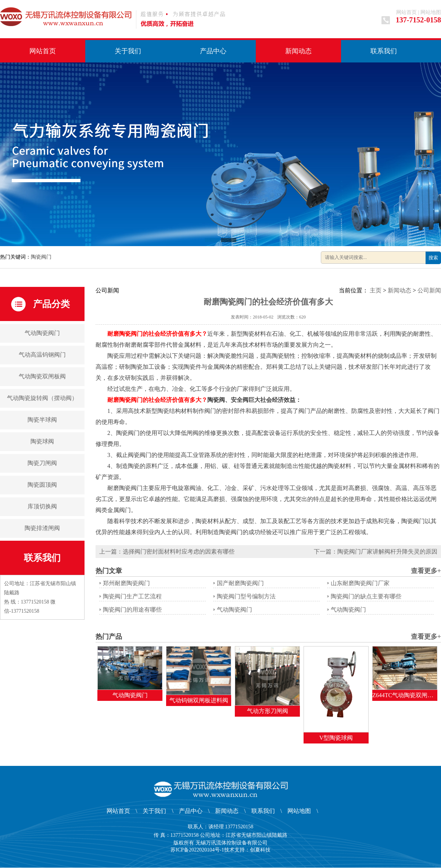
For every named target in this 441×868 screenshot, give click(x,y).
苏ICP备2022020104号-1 (197, 850)
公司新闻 (429, 290)
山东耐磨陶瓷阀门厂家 (360, 583)
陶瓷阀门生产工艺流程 (132, 596)
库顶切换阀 (42, 506)
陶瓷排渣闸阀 (42, 528)
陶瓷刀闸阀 (42, 463)
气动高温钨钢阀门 (42, 355)
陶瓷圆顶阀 (42, 485)
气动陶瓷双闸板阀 (42, 376)
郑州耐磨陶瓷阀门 (126, 583)
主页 (376, 290)
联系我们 (384, 51)
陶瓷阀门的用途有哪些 (132, 610)
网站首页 (406, 12)
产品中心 (213, 51)
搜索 (433, 258)
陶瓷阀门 (41, 257)
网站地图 (431, 12)
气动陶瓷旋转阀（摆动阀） (42, 398)
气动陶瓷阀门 (42, 333)
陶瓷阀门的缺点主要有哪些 (366, 596)
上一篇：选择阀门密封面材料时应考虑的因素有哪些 (167, 552)
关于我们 (128, 51)
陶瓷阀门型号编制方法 (246, 596)
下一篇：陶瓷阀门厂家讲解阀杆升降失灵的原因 (376, 552)
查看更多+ (426, 571)
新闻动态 (298, 51)
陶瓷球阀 (42, 441)
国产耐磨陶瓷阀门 (240, 583)
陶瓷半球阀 (42, 420)
